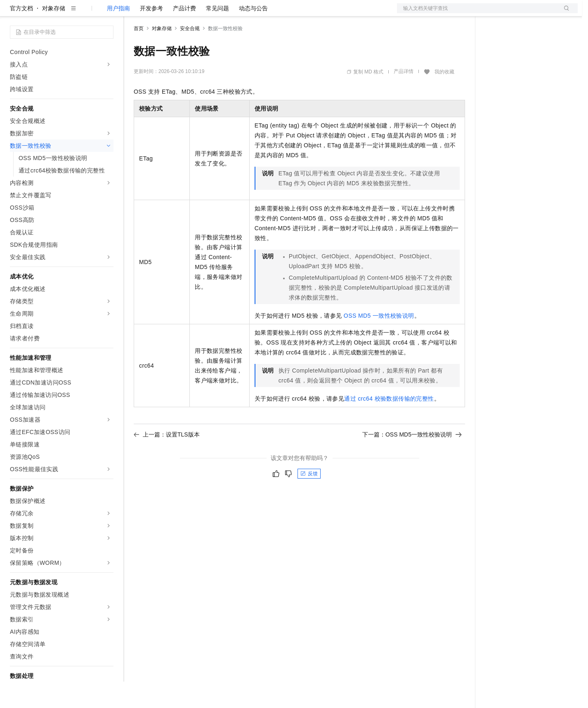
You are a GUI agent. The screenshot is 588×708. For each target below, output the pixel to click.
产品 (107, 13)
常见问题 (217, 35)
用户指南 (118, 35)
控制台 (514, 13)
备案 (494, 13)
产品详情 (404, 98)
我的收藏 (444, 98)
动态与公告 (253, 35)
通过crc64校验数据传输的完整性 (389, 425)
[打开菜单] (13, 13)
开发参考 (151, 35)
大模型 (85, 13)
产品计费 (184, 35)
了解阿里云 (272, 13)
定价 (178, 13)
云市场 (201, 13)
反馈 (309, 500)
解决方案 (133, 13)
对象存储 (54, 35)
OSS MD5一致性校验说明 (379, 342)
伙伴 (224, 13)
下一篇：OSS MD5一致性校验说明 (412, 461)
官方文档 (21, 35)
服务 (243, 13)
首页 (139, 55)
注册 (534, 13)
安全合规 (190, 55)
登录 (564, 13)
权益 (158, 13)
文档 (477, 13)
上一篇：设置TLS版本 (167, 461)
